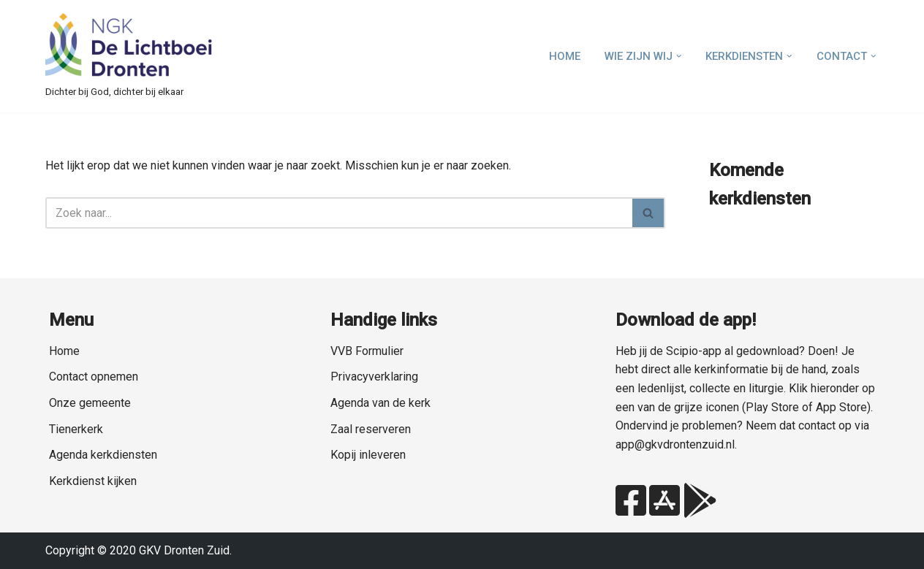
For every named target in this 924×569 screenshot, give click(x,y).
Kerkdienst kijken (93, 481)
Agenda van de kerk (380, 403)
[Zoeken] (339, 213)
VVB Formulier (367, 351)
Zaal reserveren (371, 429)
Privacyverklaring (374, 377)
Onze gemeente (90, 403)
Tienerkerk (76, 429)
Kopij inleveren (368, 455)
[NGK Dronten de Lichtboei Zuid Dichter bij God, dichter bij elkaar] (129, 56)
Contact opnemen (94, 377)
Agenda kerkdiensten (103, 455)
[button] (679, 56)
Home (565, 56)
